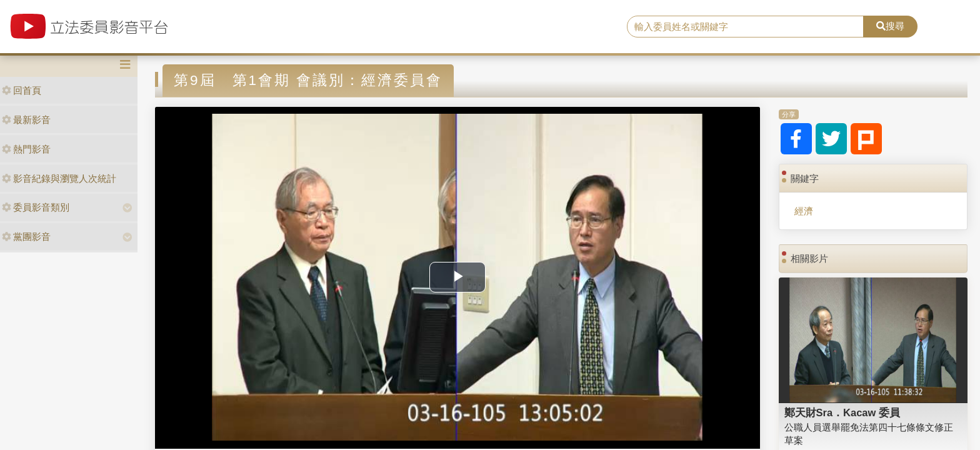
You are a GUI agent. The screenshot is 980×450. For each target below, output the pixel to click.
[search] (746, 27)
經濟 (804, 211)
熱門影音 (26, 149)
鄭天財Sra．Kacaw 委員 (842, 412)
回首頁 (22, 90)
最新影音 (26, 120)
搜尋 (890, 26)
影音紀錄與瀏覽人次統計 (59, 178)
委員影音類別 (36, 207)
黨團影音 (26, 237)
